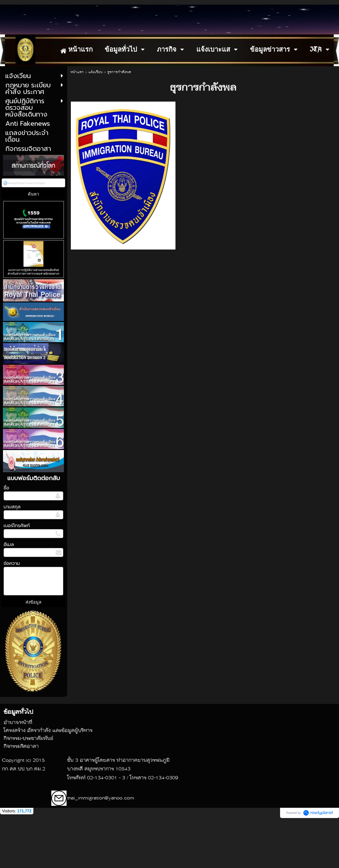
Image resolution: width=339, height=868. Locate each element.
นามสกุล (12, 554)
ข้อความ (12, 610)
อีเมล (9, 592)
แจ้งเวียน (96, 119)
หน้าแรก (77, 119)
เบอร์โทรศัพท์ (17, 573)
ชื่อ (6, 535)
